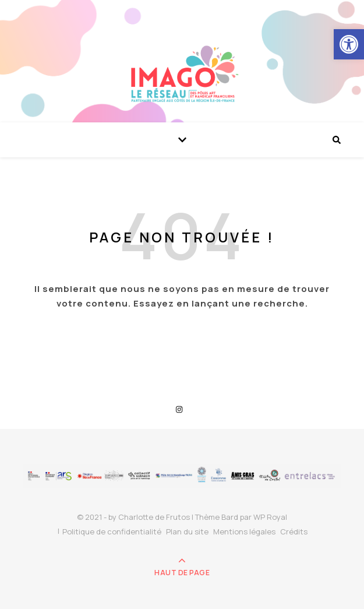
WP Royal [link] (270, 517)
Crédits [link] (294, 531)
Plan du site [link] (187, 531)
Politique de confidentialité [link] (112, 531)
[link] (349, 44)
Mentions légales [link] (244, 531)
